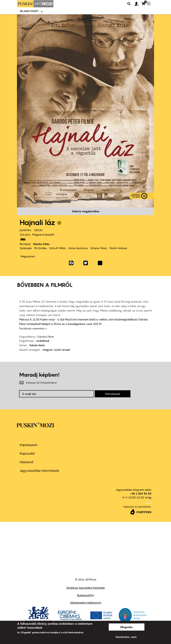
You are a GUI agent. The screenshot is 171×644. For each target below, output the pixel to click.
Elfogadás (127, 627)
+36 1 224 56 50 (141, 493)
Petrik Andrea (118, 248)
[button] (138, 4)
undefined (43, 341)
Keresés (129, 4)
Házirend (26, 462)
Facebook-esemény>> (33, 328)
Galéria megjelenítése (86, 211)
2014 (38, 230)
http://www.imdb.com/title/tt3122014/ (23, 239)
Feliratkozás (113, 394)
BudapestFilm (86, 595)
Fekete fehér (37, 345)
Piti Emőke (40, 248)
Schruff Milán (57, 248)
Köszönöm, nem (126, 637)
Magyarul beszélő (43, 234)
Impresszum (29, 445)
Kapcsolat (27, 453)
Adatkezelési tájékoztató (86, 603)
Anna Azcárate (78, 248)
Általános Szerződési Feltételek (86, 588)
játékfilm (25, 230)
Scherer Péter (99, 248)
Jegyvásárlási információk (39, 471)
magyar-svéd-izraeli (56, 350)
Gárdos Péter (41, 244)
